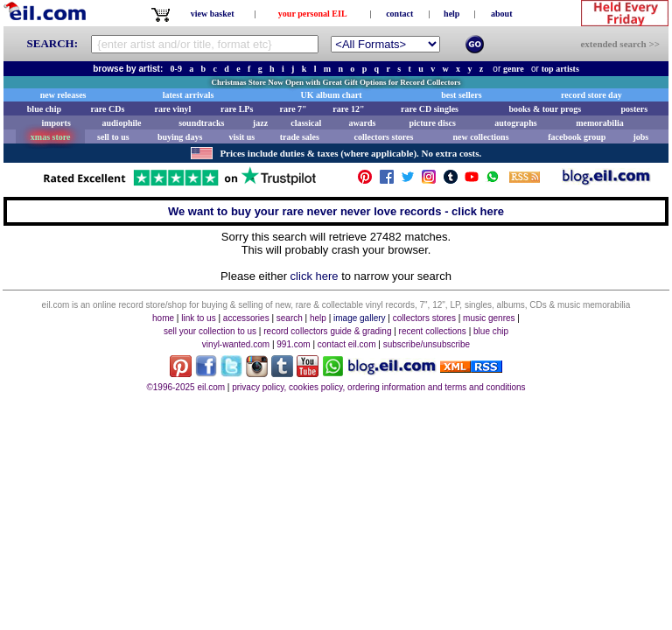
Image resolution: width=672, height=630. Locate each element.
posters (634, 109)
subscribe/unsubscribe (427, 344)
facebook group (577, 137)
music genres (489, 318)
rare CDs (107, 109)
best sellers (461, 95)
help (451, 14)
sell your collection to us (210, 331)
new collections (480, 137)
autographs (515, 123)
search (290, 318)
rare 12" (348, 109)
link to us (198, 318)
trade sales (300, 137)
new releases (63, 95)
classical (306, 123)
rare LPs (237, 109)
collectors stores (383, 137)
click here (315, 276)
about (501, 14)
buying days (180, 137)
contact (399, 14)
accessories (246, 318)
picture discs (432, 123)
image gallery (359, 318)
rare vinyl (173, 109)
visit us (242, 137)
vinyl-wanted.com (236, 344)
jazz (260, 123)
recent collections (433, 331)
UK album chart (332, 95)
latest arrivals (189, 95)
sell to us (113, 137)
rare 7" (293, 109)
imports (56, 123)
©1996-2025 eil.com (185, 387)
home (163, 318)
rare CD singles (430, 109)
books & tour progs (545, 109)
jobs (640, 137)
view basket (213, 14)
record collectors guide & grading (327, 331)
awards (362, 123)
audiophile (122, 123)
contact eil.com (347, 344)
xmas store (51, 137)
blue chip (44, 109)
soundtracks (201, 123)
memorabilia (599, 123)
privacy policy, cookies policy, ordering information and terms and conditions (378, 387)
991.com (293, 344)
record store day (591, 95)
